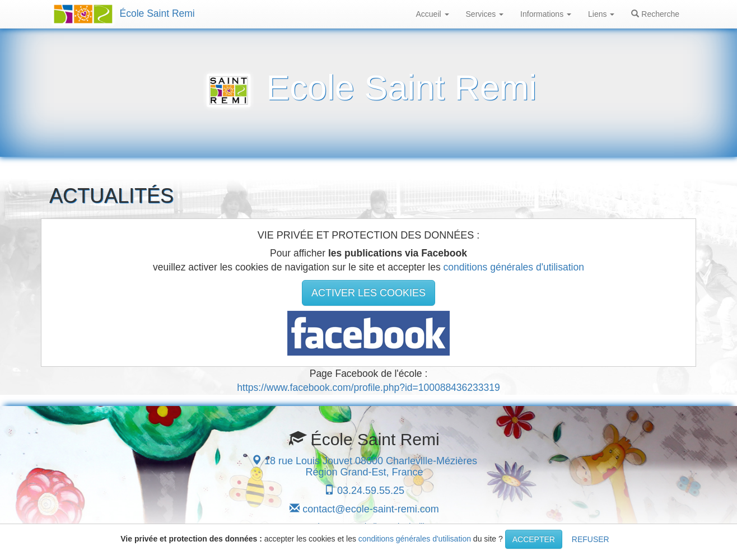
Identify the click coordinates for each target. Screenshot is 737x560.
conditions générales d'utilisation (514, 267)
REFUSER (591, 539)
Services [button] (485, 14)
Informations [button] (546, 14)
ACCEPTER (534, 539)
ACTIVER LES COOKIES (368, 293)
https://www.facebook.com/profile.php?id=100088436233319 (368, 388)
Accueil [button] (433, 14)
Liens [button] (601, 14)
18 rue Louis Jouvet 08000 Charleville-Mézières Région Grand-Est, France (364, 466)
